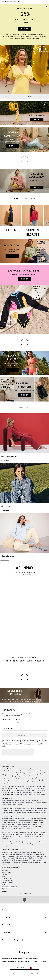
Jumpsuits (5, 874)
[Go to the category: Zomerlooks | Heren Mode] (24, 251)
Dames (6, 97)
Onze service (24, 917)
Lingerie (4, 891)
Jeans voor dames (7, 878)
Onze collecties (24, 925)
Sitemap (43, 961)
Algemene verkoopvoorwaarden (13, 958)
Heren (18, 97)
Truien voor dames (7, 880)
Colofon (35, 961)
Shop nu (37, 119)
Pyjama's (4, 889)
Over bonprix (24, 932)
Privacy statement (8, 961)
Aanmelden (24, 735)
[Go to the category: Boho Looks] (24, 140)
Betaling (24, 910)
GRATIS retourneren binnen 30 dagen (12, 2)
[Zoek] (46, 6)
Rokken (4, 876)
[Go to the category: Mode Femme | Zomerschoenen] (24, 389)
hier (22, 744)
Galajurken (5, 870)
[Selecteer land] (24, 968)
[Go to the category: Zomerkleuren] (24, 363)
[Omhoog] (25, 900)
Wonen (43, 97)
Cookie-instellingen (23, 961)
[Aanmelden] (24, 735)
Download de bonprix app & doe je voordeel (24, 940)
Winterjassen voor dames (9, 887)
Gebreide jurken (7, 872)
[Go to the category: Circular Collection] (24, 181)
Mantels (4, 885)
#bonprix (24, 568)
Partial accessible (32, 958)
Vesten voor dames (8, 882)
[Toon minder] (25, 894)
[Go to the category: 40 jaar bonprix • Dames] (24, 113)
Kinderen (31, 97)
